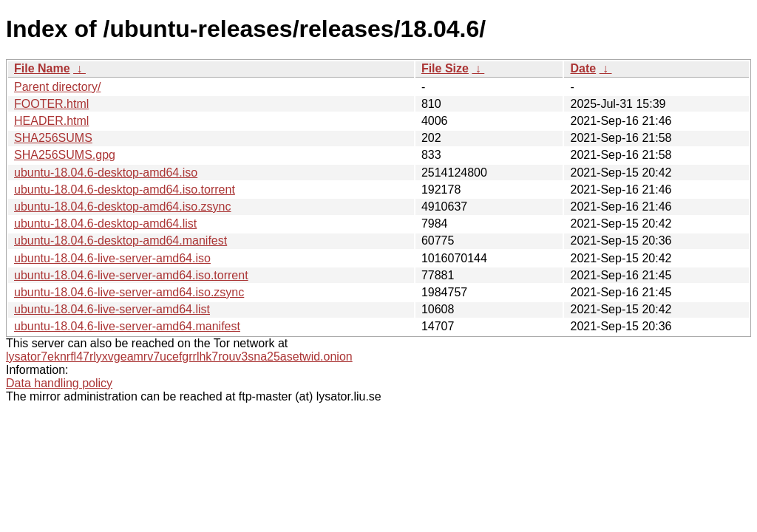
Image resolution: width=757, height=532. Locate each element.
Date (583, 68)
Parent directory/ (57, 87)
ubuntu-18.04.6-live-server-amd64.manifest (127, 326)
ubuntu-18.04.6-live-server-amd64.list (112, 309)
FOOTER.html (51, 104)
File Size (445, 68)
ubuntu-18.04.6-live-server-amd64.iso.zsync (129, 292)
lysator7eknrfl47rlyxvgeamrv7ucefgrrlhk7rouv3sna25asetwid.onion (179, 357)
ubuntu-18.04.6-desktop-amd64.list (105, 224)
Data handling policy (59, 383)
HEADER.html (51, 121)
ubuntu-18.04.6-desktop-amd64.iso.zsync (123, 207)
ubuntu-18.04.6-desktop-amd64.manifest (120, 241)
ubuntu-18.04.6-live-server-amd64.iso (112, 258)
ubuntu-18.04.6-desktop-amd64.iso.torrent (125, 190)
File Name (42, 68)
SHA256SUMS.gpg (65, 155)
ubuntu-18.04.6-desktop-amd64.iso (106, 173)
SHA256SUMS (53, 138)
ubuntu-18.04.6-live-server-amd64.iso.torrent (131, 275)
